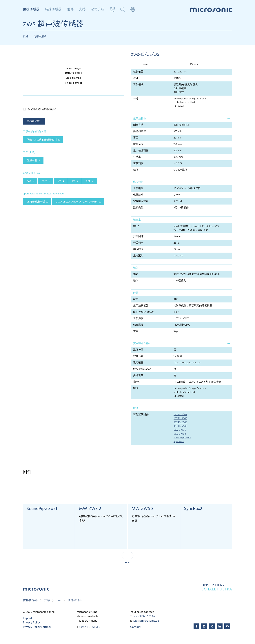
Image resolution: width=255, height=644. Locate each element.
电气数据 (138, 182)
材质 (136, 299)
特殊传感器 (53, 10)
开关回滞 (138, 237)
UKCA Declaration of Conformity (77, 202)
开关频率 (138, 243)
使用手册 (32, 161)
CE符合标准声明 (36, 202)
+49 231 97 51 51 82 (144, 616)
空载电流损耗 (141, 201)
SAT (29, 181)
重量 (136, 331)
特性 (136, 99)
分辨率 (137, 157)
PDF (88, 181)
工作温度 (138, 319)
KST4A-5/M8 (180, 418)
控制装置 (138, 356)
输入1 (136, 281)
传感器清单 (40, 37)
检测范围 (138, 72)
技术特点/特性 (141, 343)
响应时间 (138, 249)
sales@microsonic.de (146, 621)
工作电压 (138, 188)
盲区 (136, 138)
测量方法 (138, 125)
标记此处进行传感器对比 (42, 109)
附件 (70, 10)
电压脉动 (138, 195)
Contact (135, 627)
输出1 (136, 226)
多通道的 (138, 376)
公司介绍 (98, 10)
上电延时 (138, 256)
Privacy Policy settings (37, 627)
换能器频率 (140, 131)
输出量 (137, 220)
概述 (25, 37)
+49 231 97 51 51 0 (90, 627)
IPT (74, 181)
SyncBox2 (179, 442)
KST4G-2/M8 (180, 422)
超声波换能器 (141, 306)
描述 (136, 274)
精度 (136, 170)
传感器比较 (33, 121)
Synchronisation (142, 369)
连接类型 (138, 208)
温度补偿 (138, 350)
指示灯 (137, 382)
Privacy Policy (32, 623)
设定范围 (138, 363)
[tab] (182, 118)
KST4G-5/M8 (180, 426)
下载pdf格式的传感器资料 (42, 140)
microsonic (36, 590)
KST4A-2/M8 (180, 415)
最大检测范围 (141, 151)
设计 (136, 78)
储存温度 (138, 325)
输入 (136, 268)
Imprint (28, 618)
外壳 (136, 293)
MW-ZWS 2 (180, 430)
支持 (82, 10)
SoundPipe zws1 (182, 438)
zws (59, 600)
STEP (44, 181)
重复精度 (138, 164)
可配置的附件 (141, 415)
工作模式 (138, 85)
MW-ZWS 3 (180, 434)
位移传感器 (31, 10)
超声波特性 (140, 119)
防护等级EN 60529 (143, 312)
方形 (47, 600)
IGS (60, 181)
